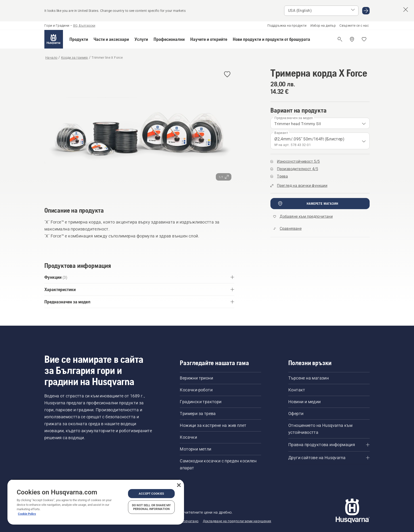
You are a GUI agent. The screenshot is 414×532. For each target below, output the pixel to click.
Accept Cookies (151, 494)
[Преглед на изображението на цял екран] (139, 130)
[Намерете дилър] (352, 39)
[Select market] (321, 11)
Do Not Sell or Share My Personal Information (151, 507)
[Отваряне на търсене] (340, 39)
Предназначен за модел (294, 118)
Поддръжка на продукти (287, 26)
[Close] (179, 485)
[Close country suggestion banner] (406, 10)
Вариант (281, 133)
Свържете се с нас (354, 26)
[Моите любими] (364, 39)
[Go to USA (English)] (366, 11)
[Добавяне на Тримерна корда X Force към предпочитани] (227, 75)
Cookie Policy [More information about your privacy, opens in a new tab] (27, 514)
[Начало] (54, 39)
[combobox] (320, 123)
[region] (96, 502)
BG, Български (84, 26)
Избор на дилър (323, 26)
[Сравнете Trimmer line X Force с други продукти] (287, 229)
